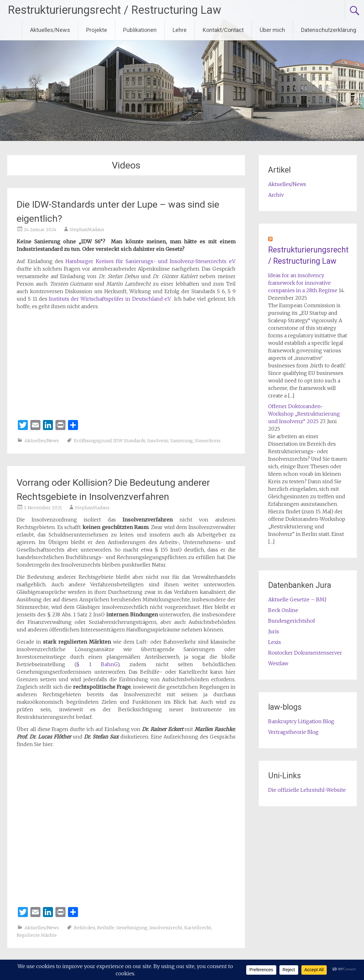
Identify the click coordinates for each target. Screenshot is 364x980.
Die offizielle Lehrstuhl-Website (307, 790)
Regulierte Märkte (37, 935)
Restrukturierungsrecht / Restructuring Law (114, 10)
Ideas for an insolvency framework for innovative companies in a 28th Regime (303, 283)
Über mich (272, 30)
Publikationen (140, 30)
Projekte (97, 30)
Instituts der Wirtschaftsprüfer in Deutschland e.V (109, 299)
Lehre (180, 30)
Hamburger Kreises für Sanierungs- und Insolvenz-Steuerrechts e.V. (150, 261)
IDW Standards (129, 441)
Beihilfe (106, 928)
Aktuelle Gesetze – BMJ (297, 599)
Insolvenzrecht (166, 928)
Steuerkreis (208, 441)
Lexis (275, 642)
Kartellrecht (198, 928)
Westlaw (278, 663)
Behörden (85, 928)
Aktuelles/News (50, 30)
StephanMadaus (87, 230)
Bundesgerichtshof (292, 621)
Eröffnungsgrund (93, 441)
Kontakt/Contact (223, 30)
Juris (274, 631)
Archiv (276, 195)
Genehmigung (132, 928)
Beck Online (283, 610)
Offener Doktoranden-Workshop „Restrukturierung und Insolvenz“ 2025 (304, 414)
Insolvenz (158, 441)
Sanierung (182, 441)
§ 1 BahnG (97, 664)
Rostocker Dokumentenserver (305, 653)
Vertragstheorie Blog (293, 732)
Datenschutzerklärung (329, 30)
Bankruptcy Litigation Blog (301, 721)
